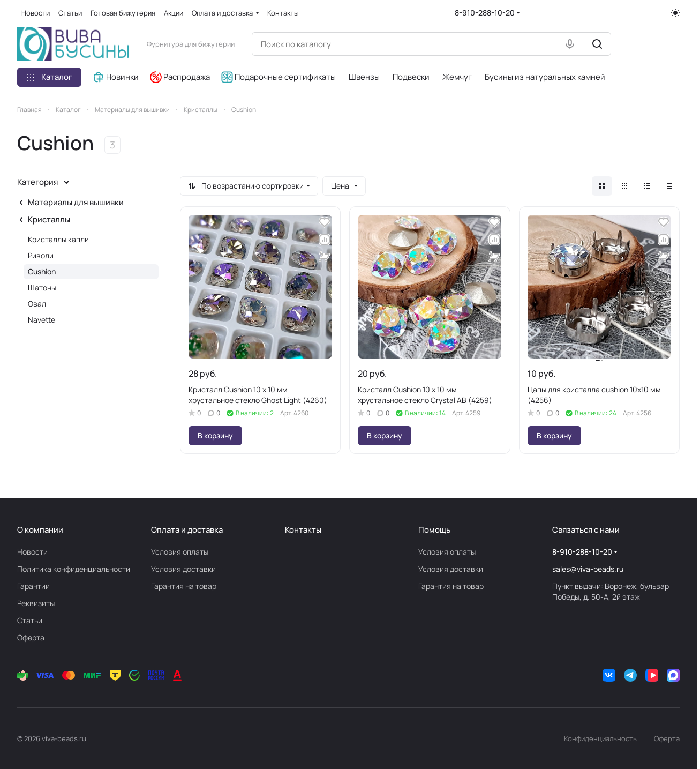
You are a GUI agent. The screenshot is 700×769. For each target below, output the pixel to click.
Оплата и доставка (187, 530)
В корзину (215, 435)
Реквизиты (36, 603)
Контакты (303, 530)
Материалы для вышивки (76, 202)
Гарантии (33, 586)
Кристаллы (49, 219)
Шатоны (42, 288)
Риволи (41, 255)
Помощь (434, 530)
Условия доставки (183, 569)
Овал (37, 304)
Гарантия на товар (184, 586)
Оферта (31, 637)
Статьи (30, 620)
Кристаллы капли (58, 239)
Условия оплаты (180, 552)
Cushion (42, 271)
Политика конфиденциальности (74, 569)
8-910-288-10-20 (485, 13)
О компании (40, 530)
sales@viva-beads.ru (588, 569)
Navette (42, 320)
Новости (32, 552)
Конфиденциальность (600, 738)
